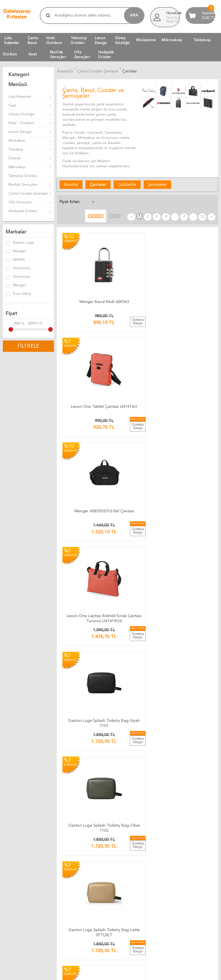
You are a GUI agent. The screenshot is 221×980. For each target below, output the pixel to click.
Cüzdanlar (127, 184)
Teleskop (202, 40)
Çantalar (98, 184)
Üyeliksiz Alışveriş (17, 857)
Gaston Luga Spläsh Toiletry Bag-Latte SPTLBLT (86, 420)
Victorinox (18, 269)
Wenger (16, 252)
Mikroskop (172, 40)
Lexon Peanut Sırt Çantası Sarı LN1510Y (137, 419)
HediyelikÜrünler (106, 55)
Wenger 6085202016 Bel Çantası (189, 262)
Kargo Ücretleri (90, 758)
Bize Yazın (85, 823)
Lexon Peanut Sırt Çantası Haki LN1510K (189, 498)
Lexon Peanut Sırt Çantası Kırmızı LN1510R (189, 420)
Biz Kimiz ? (86, 851)
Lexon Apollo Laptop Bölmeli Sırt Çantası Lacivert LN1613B (86, 577)
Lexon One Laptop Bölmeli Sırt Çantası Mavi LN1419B (189, 577)
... (184, 201)
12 (205, 201)
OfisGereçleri (82, 55)
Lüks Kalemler (20, 97)
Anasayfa (10, 823)
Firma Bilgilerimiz (91, 844)
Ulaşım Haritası (89, 830)
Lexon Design (20, 132)
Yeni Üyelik (12, 851)
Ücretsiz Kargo (89, 779)
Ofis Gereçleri (20, 202)
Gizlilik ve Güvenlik (166, 785)
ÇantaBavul (33, 40)
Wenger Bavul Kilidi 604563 (85, 262)
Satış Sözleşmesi (164, 772)
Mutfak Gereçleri (23, 185)
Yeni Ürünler (13, 837)
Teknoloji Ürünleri (23, 176)
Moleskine (146, 40)
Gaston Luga (20, 243)
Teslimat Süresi (89, 765)
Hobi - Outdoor (22, 123)
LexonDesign (101, 40)
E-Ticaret (94, 973)
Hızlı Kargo (86, 785)
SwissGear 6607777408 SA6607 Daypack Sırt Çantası (85, 656)
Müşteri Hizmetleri (18, 830)
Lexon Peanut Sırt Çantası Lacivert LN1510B (137, 499)
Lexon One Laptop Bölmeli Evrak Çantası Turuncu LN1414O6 (86, 342)
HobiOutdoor (54, 40)
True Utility (18, 294)
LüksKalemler (12, 40)
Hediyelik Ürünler (23, 211)
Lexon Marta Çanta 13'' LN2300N (137, 576)
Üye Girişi (11, 844)
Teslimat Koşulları (164, 758)
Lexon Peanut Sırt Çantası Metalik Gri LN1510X (86, 499)
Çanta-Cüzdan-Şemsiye (28, 194)
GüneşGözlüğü (122, 40)
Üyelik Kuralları (162, 765)
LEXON (15, 260)
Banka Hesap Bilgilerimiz (97, 837)
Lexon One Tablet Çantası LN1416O (137, 262)
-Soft (82, 973)
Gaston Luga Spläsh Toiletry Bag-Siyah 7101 (137, 342)
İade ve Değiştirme (166, 751)
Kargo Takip (87, 751)
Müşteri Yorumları (98, 888)
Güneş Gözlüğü (21, 114)
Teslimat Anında (90, 772)
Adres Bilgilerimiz (91, 857)
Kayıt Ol (172, 22)
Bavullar (71, 184)
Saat (33, 54)
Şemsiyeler (157, 184)
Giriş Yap (173, 18)
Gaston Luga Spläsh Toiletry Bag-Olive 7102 (189, 342)
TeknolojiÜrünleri (79, 40)
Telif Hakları (160, 779)
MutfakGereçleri (58, 55)
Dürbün (10, 54)
